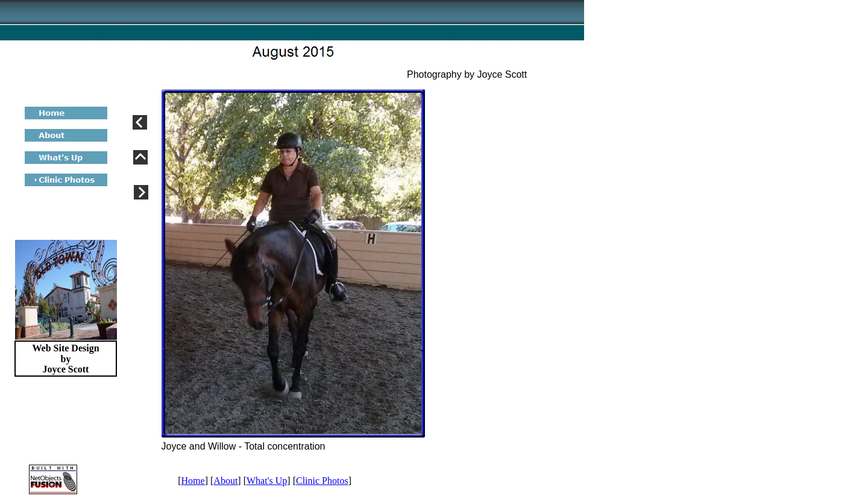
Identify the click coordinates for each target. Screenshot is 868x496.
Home (193, 481)
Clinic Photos (322, 481)
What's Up (267, 481)
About (225, 481)
